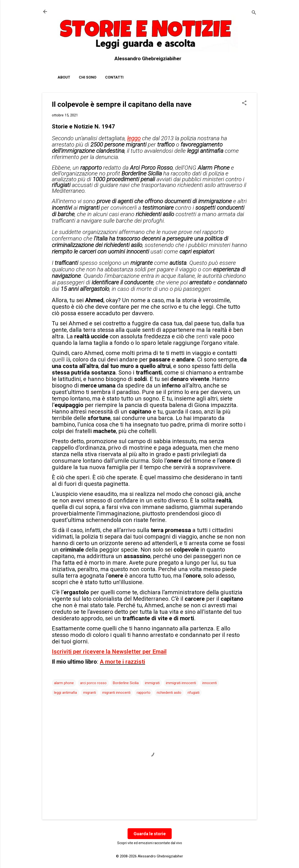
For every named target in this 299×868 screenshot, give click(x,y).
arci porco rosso (93, 683)
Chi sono (88, 77)
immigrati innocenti (181, 683)
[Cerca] (254, 13)
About (64, 77)
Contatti (114, 77)
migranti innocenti (116, 693)
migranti (90, 693)
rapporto (144, 693)
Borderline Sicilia (126, 683)
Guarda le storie (150, 834)
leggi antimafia (65, 693)
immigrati (152, 683)
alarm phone (64, 683)
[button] (244, 103)
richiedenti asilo (169, 693)
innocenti (210, 683)
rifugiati (194, 693)
